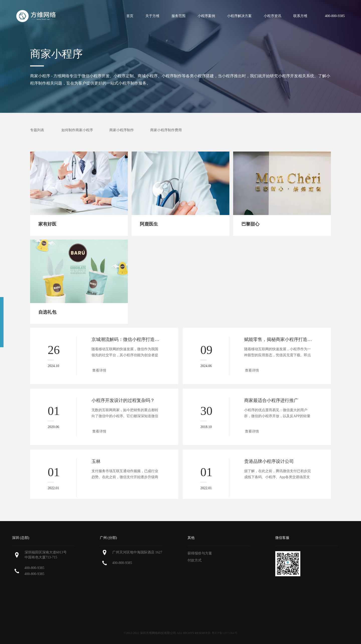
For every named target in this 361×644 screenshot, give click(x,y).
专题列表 (37, 130)
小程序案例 (206, 16)
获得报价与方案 (200, 553)
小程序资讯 (273, 16)
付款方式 (195, 560)
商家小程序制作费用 (166, 130)
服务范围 (178, 16)
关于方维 (152, 16)
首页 (130, 16)
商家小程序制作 (122, 130)
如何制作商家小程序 (77, 130)
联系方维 (300, 16)
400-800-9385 (34, 568)
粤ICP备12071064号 (224, 633)
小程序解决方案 (239, 16)
